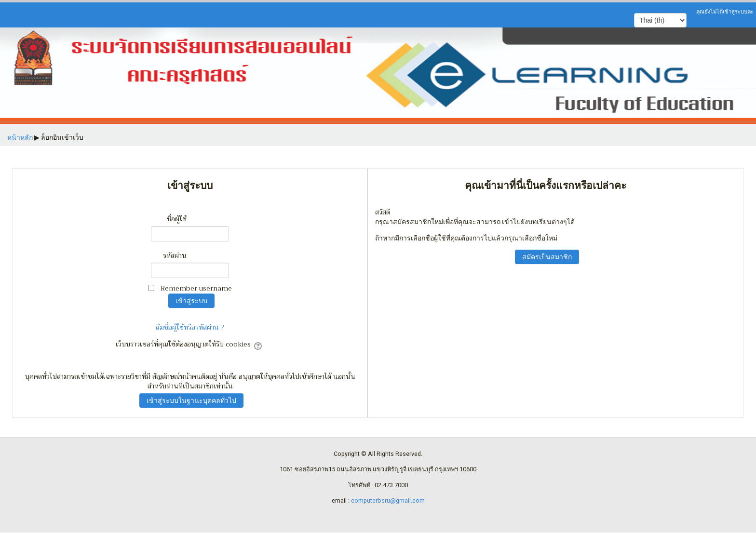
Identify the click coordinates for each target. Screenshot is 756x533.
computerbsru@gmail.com (388, 500)
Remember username (196, 288)
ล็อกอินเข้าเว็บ (62, 137)
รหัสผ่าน (175, 255)
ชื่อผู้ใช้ (177, 219)
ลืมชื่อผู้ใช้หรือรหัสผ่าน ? (190, 327)
